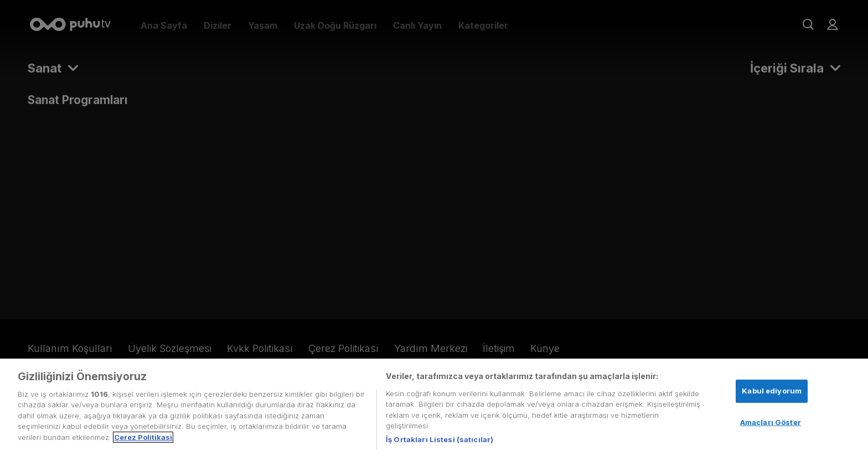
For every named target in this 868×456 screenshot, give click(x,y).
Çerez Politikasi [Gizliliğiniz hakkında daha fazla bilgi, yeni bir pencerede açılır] (143, 439)
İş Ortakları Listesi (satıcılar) (440, 442)
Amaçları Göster (771, 424)
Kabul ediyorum (772, 393)
